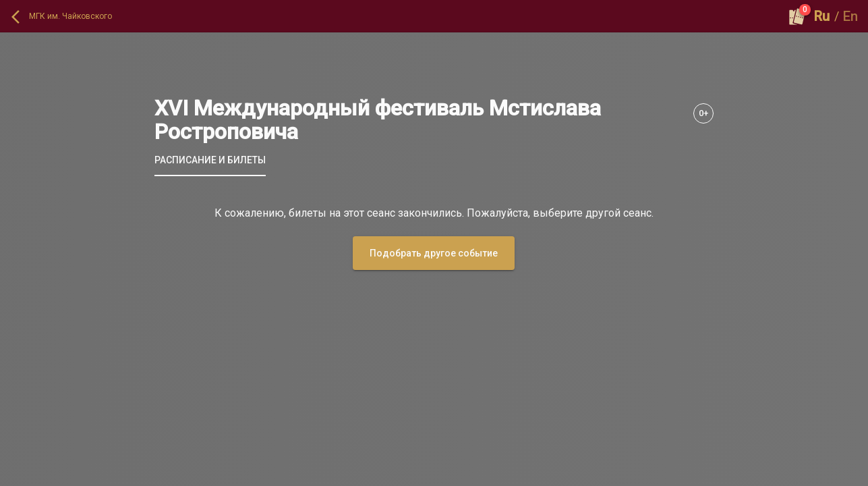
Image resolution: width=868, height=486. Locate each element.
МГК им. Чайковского (70, 16)
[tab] (210, 160)
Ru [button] (822, 16)
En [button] (850, 16)
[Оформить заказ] (797, 16)
